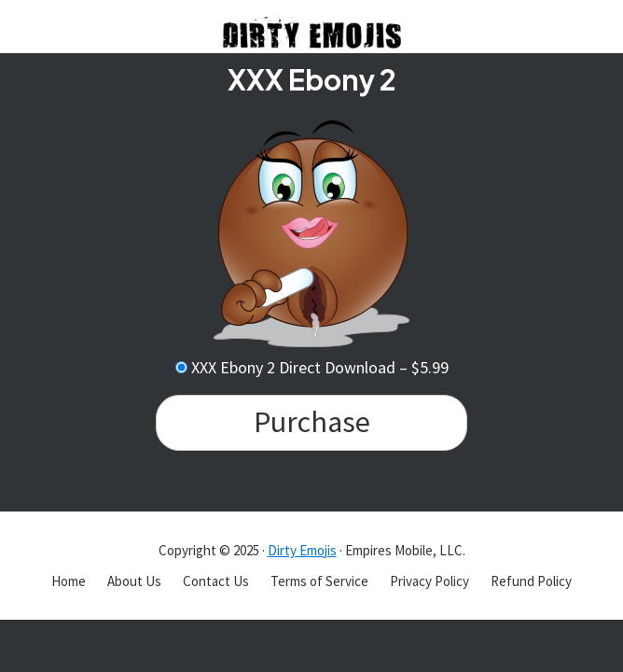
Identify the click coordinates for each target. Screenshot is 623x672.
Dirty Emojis (302, 550)
